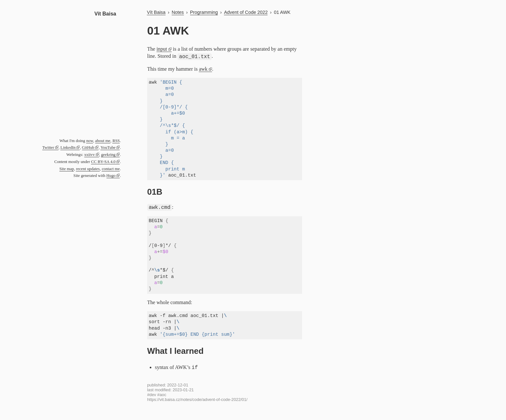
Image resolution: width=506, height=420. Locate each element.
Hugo (111, 176)
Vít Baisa (105, 14)
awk (203, 69)
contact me (111, 169)
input (162, 49)
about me (103, 141)
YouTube (108, 148)
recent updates (88, 169)
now (90, 141)
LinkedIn (68, 148)
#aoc (162, 395)
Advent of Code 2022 (246, 12)
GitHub (88, 148)
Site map (67, 169)
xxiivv (90, 155)
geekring (108, 155)
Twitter (48, 148)
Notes (178, 12)
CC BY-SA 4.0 (103, 162)
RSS (116, 141)
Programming (204, 12)
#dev (152, 395)
